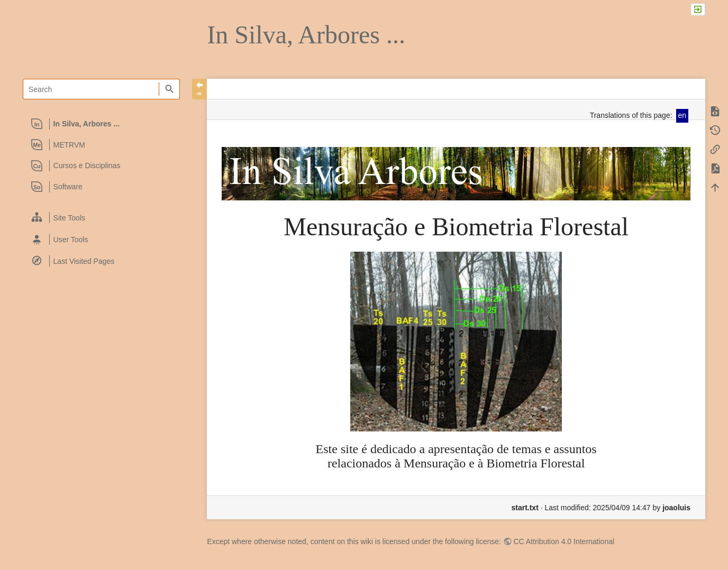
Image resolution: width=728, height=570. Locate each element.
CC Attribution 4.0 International (564, 541)
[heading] (102, 124)
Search (169, 89)
